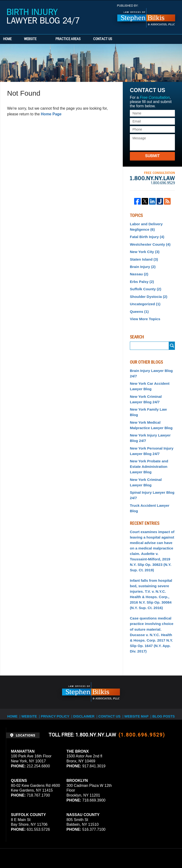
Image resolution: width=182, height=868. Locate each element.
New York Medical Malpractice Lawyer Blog (149, 409)
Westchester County (148, 243)
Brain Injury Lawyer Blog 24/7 (149, 366)
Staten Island (143, 256)
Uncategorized (144, 298)
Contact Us (122, 39)
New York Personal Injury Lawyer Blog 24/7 (150, 433)
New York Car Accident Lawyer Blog (148, 378)
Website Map (136, 666)
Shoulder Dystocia (147, 291)
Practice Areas (81, 39)
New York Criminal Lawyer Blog (151, 462)
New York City (143, 249)
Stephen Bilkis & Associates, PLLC (59, 851)
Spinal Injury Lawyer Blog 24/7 (150, 474)
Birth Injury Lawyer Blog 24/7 (43, 17)
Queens (138, 305)
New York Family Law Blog (151, 399)
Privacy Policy (59, 666)
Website (43, 39)
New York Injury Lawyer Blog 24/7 (148, 421)
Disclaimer (86, 666)
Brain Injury (142, 263)
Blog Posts (162, 666)
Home (14, 39)
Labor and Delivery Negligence (145, 226)
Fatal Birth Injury (146, 235)
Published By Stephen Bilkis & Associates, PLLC (146, 16)
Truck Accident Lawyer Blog (152, 483)
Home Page (51, 114)
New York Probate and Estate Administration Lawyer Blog (147, 447)
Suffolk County (144, 284)
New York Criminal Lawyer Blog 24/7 (151, 390)
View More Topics (144, 312)
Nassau (138, 270)
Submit (152, 156)
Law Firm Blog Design (153, 851)
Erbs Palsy (141, 277)
